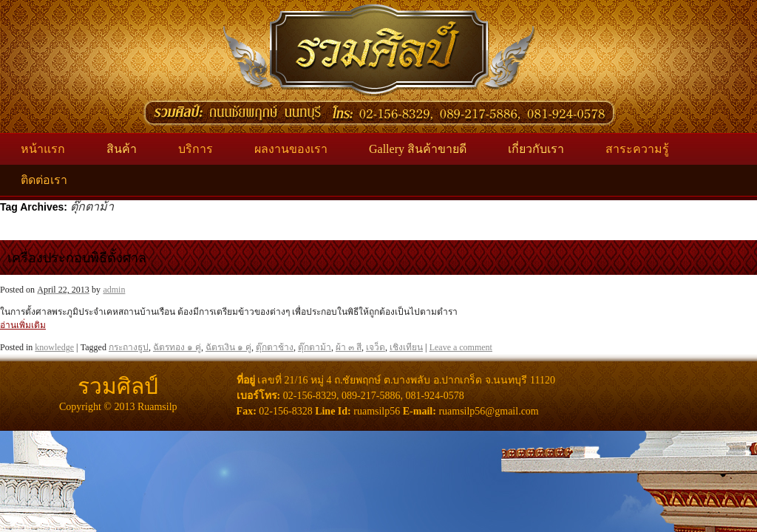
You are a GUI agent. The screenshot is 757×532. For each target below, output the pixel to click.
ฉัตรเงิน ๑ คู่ (228, 347)
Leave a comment (461, 347)
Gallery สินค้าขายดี (418, 149)
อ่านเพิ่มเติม (23, 325)
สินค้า (122, 149)
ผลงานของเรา (291, 149)
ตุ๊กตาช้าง (275, 347)
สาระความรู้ (637, 149)
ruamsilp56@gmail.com (488, 411)
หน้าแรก (43, 149)
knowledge (54, 347)
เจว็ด (376, 347)
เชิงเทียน (406, 347)
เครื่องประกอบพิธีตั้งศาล (77, 258)
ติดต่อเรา (44, 180)
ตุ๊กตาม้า (315, 347)
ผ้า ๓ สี (349, 347)
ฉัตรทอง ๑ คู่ (177, 347)
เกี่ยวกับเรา (536, 149)
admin (114, 290)
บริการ (196, 149)
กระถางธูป (129, 347)
